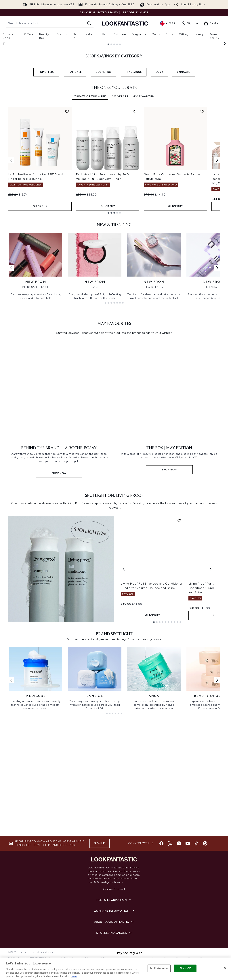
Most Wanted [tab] (143, 168)
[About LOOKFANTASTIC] (114, 922)
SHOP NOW (24, 92)
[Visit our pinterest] (205, 843)
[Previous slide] (4, 79)
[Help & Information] (114, 900)
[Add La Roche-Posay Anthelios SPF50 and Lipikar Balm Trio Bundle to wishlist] (67, 183)
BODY (159, 143)
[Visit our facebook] (161, 843)
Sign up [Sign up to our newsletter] (100, 843)
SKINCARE (184, 143)
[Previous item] (11, 231)
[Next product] (211, 634)
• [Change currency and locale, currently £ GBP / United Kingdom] (168, 23)
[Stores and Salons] (114, 933)
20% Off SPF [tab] (119, 168)
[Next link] (217, 339)
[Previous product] (124, 634)
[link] (190, 23)
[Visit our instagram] (179, 843)
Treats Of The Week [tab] (90, 168)
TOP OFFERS (46, 143)
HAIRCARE (75, 143)
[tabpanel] (114, 231)
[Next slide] (224, 79)
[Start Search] (89, 23)
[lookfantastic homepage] (125, 23)
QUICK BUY (40, 278)
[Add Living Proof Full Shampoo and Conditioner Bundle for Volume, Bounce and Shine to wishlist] (179, 585)
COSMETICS (104, 143)
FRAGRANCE (134, 143)
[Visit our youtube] (188, 843)
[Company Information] (114, 911)
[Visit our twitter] (170, 843)
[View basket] (212, 23)
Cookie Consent (114, 889)
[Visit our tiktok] (196, 843)
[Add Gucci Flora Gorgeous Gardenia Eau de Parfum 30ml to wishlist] (202, 183)
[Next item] (217, 231)
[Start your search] (50, 23)
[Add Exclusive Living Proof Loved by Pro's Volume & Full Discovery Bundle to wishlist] (135, 183)
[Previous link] (11, 339)
